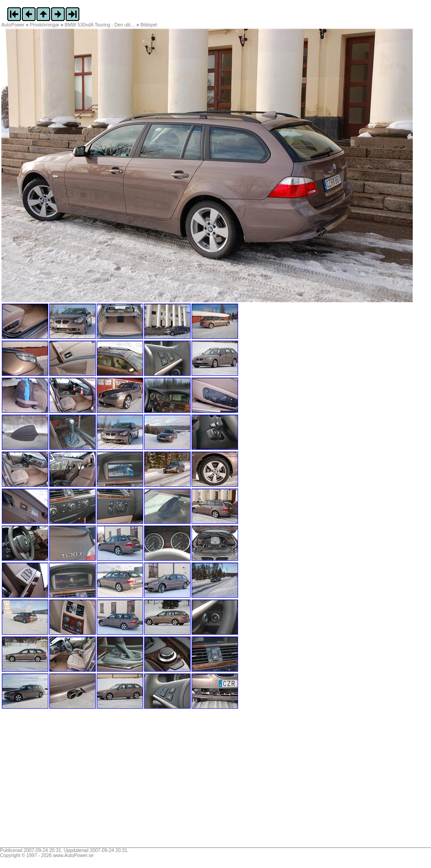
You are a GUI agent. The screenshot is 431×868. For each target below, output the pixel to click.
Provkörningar (45, 25)
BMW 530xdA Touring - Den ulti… (100, 25)
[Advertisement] (58, 781)
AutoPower (13, 25)
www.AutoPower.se (73, 855)
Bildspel (149, 25)
